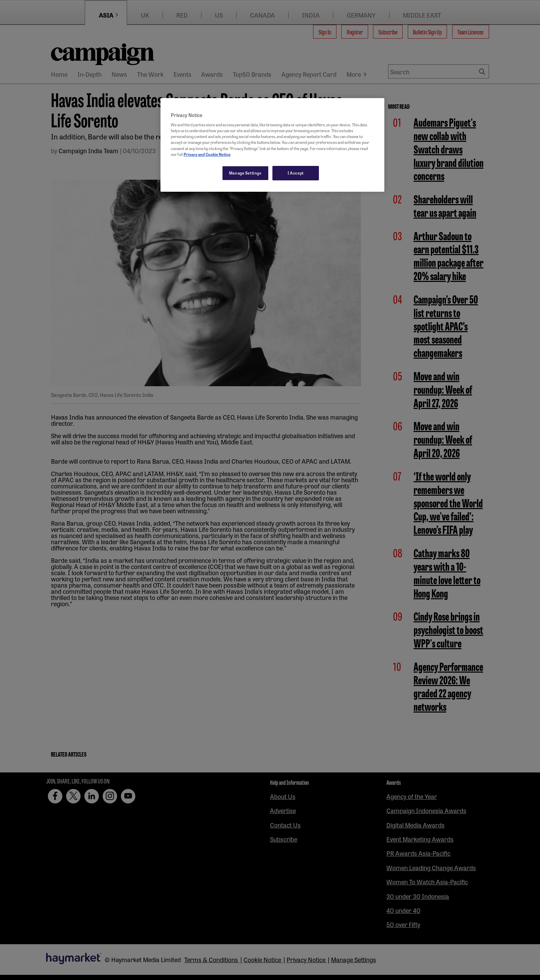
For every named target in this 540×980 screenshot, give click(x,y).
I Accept (296, 173)
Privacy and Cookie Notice (207, 154)
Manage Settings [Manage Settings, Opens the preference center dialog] (245, 173)
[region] (272, 145)
